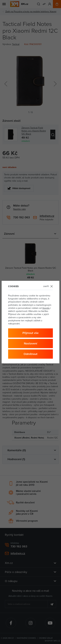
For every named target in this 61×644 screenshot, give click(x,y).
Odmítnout (30, 354)
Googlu (46, 308)
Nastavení (30, 343)
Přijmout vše (30, 333)
